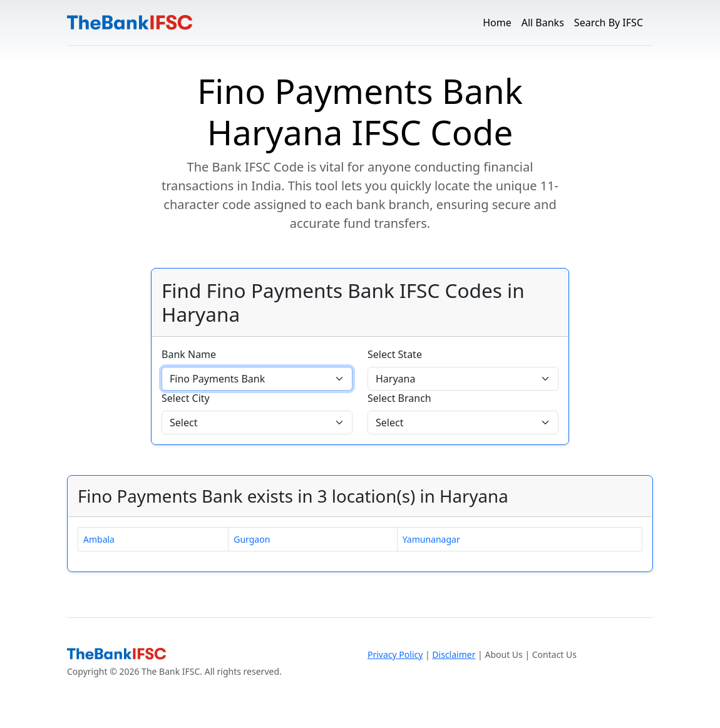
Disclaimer (454, 654)
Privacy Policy (395, 654)
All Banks (543, 23)
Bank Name (189, 354)
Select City (186, 398)
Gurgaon (252, 539)
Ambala (99, 539)
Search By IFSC (609, 23)
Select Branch (399, 398)
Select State (395, 354)
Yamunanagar (431, 539)
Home (497, 23)
